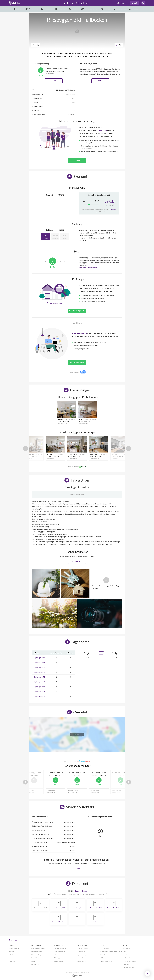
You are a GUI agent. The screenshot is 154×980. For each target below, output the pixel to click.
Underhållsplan (36, 958)
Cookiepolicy (126, 964)
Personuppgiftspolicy (129, 961)
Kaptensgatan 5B (39, 662)
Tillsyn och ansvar (60, 955)
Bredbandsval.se (79, 333)
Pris (10, 958)
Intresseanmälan (82, 961)
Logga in (135, 3)
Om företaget (127, 948)
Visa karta (77, 734)
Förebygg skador (59, 958)
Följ (119, 45)
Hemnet (11, 952)
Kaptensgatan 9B (39, 691)
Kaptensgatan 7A (39, 672)
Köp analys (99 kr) (77, 311)
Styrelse (85, 891)
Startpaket (12, 961)
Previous (25, 448)
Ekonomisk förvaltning (38, 948)
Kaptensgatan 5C (39, 667)
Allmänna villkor (127, 958)
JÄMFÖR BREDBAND (77, 362)
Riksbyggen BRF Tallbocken (77, 3)
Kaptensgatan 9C (39, 696)
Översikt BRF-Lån (82, 948)
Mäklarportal (104, 958)
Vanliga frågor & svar (106, 961)
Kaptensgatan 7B (39, 677)
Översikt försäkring (60, 948)
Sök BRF (13, 940)
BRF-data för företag (106, 955)
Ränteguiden (81, 952)
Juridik (33, 961)
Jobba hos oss (127, 955)
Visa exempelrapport (56, 303)
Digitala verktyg (36, 955)
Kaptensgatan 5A (39, 658)
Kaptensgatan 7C (39, 682)
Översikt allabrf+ (14, 948)
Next (129, 448)
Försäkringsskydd (60, 952)
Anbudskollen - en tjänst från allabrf (111, 952)
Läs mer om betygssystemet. (88, 268)
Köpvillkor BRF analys (129, 967)
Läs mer (54, 81)
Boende (78, 891)
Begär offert (35, 964)
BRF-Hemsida (13, 955)
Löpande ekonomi (37, 952)
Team (124, 952)
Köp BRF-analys (105, 948)
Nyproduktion (81, 958)
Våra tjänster (122, 3)
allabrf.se (103, 130)
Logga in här (77, 561)
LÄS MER (100, 81)
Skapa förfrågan (59, 961)
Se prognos (112, 210)
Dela (36, 45)
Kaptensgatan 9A (39, 687)
